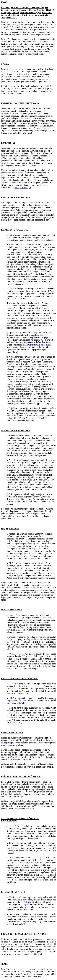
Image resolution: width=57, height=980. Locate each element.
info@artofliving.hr (23, 187)
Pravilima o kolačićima (40, 345)
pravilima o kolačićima (17, 703)
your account (18, 632)
